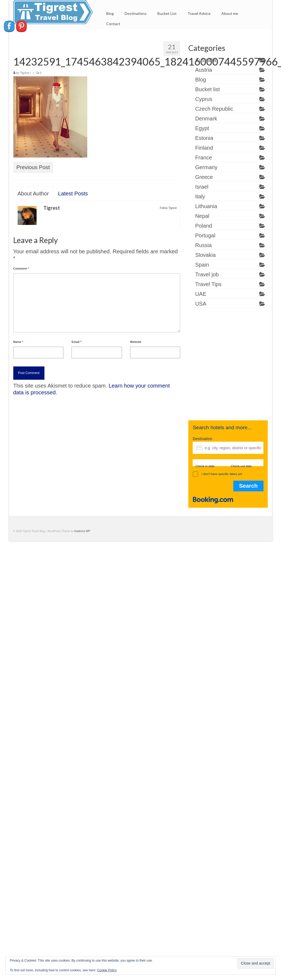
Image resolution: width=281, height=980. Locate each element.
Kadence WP (82, 531)
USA (201, 304)
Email (77, 342)
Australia (206, 60)
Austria (204, 70)
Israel (202, 187)
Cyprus (204, 99)
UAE (201, 294)
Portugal (205, 235)
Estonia (204, 138)
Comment (21, 268)
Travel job (207, 274)
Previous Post (33, 167)
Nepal (202, 216)
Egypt (202, 128)
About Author (33, 194)
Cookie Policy (107, 970)
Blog (201, 80)
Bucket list (207, 89)
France (204, 158)
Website (136, 342)
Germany (206, 167)
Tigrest (25, 73)
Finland (204, 148)
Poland (204, 226)
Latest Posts (73, 194)
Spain (202, 265)
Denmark (206, 119)
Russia (203, 245)
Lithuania (206, 206)
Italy (200, 196)
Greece (204, 177)
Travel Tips (208, 284)
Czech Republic (214, 109)
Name (18, 342)
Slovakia (205, 255)
